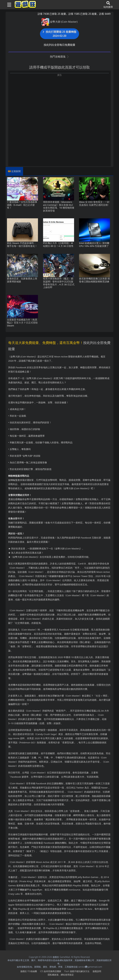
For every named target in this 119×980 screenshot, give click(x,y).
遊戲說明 (97, 971)
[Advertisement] (59, 98)
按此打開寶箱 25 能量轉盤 (59, 34)
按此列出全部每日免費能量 (59, 45)
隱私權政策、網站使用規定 (61, 975)
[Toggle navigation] (8, 5)
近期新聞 (16, 171)
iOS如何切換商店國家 (51, 971)
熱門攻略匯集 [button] (59, 57)
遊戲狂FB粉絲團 (29, 971)
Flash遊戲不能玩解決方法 (77, 971)
